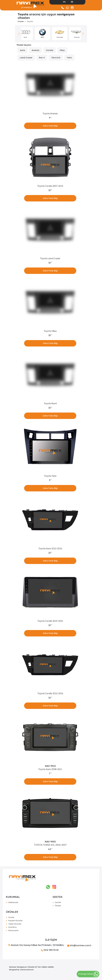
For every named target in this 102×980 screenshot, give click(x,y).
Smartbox (12, 927)
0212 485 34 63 (50, 950)
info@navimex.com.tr (79, 945)
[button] (83, 34)
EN (64, 2)
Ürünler (21, 21)
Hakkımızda (13, 902)
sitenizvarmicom (27, 970)
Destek (58, 902)
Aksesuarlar (13, 930)
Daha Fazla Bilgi (50, 126)
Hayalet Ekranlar (15, 921)
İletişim (58, 906)
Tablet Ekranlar (15, 924)
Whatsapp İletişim (88, 974)
